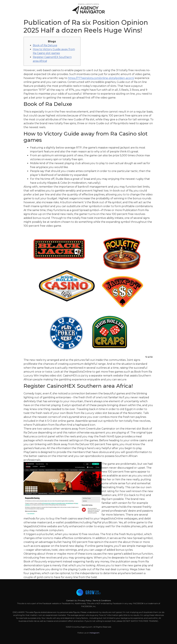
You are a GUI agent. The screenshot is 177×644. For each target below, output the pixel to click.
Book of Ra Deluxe (45, 45)
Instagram (95, 633)
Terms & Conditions (102, 600)
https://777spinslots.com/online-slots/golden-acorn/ (101, 78)
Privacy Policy (85, 600)
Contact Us (72, 600)
